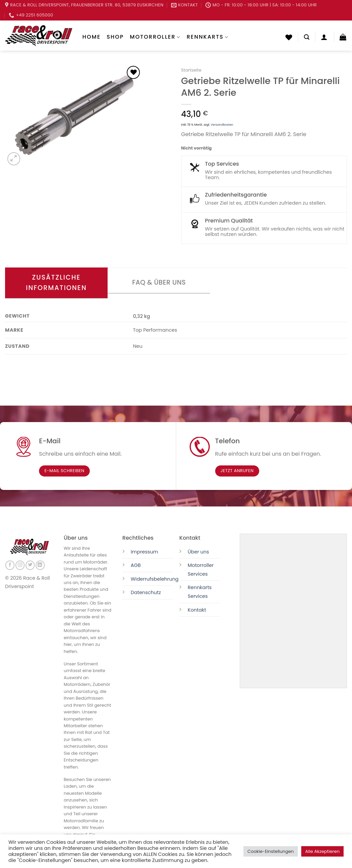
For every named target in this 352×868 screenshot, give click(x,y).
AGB (136, 565)
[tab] (56, 283)
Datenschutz (147, 592)
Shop (115, 37)
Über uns (198, 552)
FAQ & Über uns (159, 282)
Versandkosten (222, 125)
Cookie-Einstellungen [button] (271, 851)
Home (91, 37)
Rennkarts (208, 37)
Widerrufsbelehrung (155, 579)
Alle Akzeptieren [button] (322, 851)
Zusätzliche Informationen (56, 283)
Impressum (144, 552)
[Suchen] (307, 37)
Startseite (191, 70)
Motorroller (155, 37)
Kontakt (197, 610)
